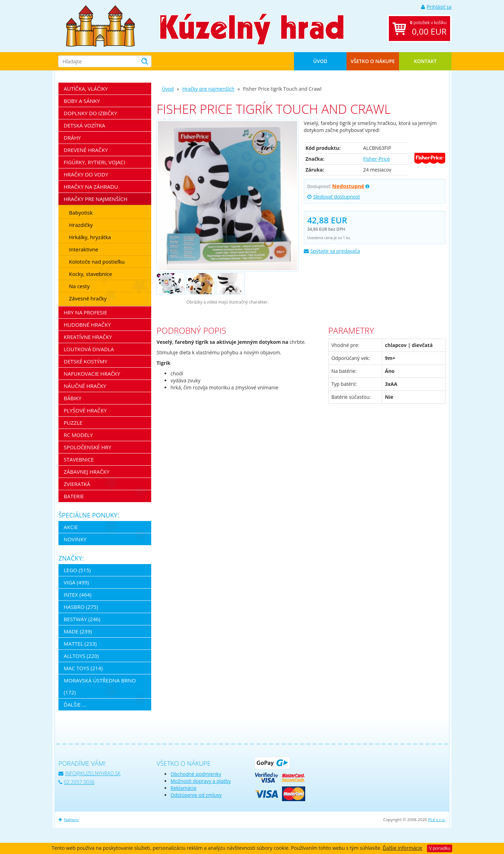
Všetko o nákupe (373, 61)
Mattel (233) (80, 644)
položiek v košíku (428, 29)
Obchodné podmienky (196, 774)
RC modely (78, 435)
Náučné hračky (85, 386)
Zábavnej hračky (87, 472)
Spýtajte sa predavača (332, 251)
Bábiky (73, 398)
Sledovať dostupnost (334, 197)
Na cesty (79, 286)
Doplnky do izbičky (90, 113)
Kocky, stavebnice (90, 274)
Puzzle (73, 423)
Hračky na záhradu (91, 187)
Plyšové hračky (85, 410)
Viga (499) (76, 582)
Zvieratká (77, 484)
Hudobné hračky (87, 325)
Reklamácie (183, 788)
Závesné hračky (88, 298)
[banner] (100, 25)
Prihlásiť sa (436, 7)
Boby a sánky (82, 101)
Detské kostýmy (86, 361)
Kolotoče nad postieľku (97, 262)
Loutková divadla (89, 349)
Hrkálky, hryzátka (90, 237)
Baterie (74, 496)
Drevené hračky (86, 150)
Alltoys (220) (81, 656)
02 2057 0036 (76, 782)
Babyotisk (81, 213)
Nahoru (68, 820)
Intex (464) (78, 595)
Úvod (320, 61)
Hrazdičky (81, 225)
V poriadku (440, 848)
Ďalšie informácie (402, 848)
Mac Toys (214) (83, 668)
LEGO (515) (77, 570)
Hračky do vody (86, 174)
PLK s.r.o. (437, 820)
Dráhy (72, 138)
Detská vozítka (85, 125)
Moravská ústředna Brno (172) (100, 686)
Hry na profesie (85, 312)
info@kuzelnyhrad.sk (89, 773)
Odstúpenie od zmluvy (196, 795)
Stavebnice (79, 459)
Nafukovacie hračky (92, 374)
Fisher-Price (377, 159)
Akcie (71, 527)
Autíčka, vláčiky (86, 89)
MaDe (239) (78, 631)
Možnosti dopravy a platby (201, 781)
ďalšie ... (75, 704)
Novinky (75, 539)
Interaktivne (84, 249)
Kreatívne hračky (88, 337)
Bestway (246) (82, 619)
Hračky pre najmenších (208, 89)
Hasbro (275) (81, 607)
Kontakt (425, 61)
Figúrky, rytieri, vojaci (94, 162)
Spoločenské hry (87, 447)
